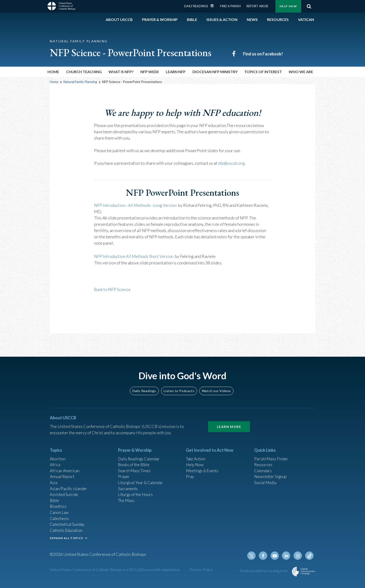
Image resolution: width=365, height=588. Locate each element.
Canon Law (60, 510)
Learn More (229, 421)
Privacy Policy (201, 569)
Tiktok (310, 556)
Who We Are (301, 72)
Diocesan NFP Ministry (215, 72)
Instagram (298, 556)
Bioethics (58, 504)
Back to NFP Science (112, 289)
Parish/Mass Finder (272, 454)
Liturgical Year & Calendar (142, 479)
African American (65, 466)
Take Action (196, 454)
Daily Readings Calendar (214, 6)
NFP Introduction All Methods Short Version (134, 256)
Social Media (266, 479)
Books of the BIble (134, 460)
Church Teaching (84, 72)
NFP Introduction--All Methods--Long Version (135, 205)
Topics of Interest (263, 72)
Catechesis (60, 516)
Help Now (288, 6)
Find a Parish (230, 6)
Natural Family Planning (80, 82)
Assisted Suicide (65, 491)
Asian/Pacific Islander (69, 485)
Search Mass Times (135, 466)
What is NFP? (121, 72)
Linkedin (287, 556)
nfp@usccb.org (231, 163)
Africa (55, 460)
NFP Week (150, 72)
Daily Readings (196, 6)
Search (309, 6)
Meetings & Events (203, 466)
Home (53, 72)
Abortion (58, 454)
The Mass (127, 498)
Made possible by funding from (264, 571)
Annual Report (63, 472)
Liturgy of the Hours (136, 491)
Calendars (264, 466)
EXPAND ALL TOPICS (66, 537)
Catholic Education (67, 529)
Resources (264, 460)
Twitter (254, 556)
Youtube (276, 556)
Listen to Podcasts (179, 385)
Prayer (124, 472)
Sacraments (128, 485)
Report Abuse (257, 6)
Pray (190, 472)
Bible (55, 498)
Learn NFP (176, 72)
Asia (54, 479)
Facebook (265, 556)
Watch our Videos (216, 385)
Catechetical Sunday (68, 523)
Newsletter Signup (271, 472)
